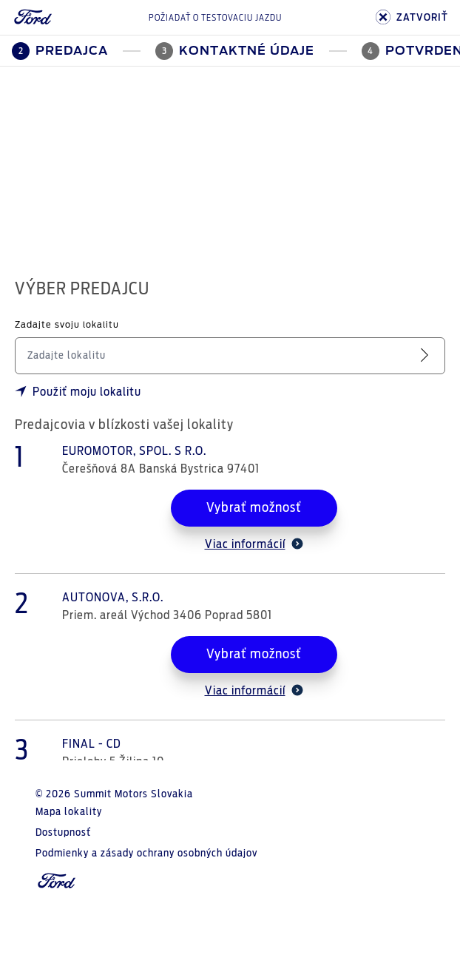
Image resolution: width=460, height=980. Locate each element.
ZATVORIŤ (412, 17)
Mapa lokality (69, 812)
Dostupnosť (63, 833)
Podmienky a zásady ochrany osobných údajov (146, 854)
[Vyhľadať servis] (427, 355)
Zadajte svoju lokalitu (67, 325)
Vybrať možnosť (254, 508)
